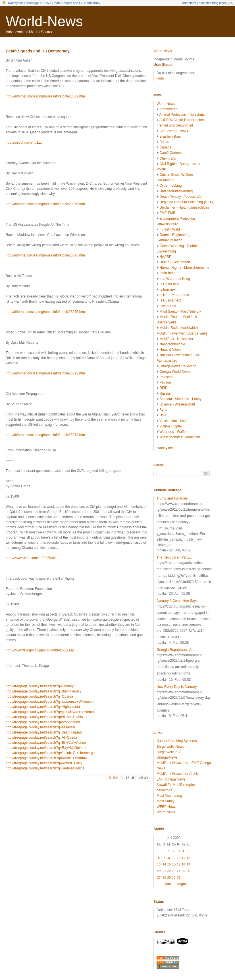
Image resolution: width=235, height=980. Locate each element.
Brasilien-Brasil (171, 136)
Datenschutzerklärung (176, 191)
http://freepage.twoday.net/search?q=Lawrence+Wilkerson (50, 702)
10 (179, 858)
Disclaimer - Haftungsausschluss (184, 207)
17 (179, 864)
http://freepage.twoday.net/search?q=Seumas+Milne (45, 768)
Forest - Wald (170, 229)
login (160, 78)
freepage (33, 3)
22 (169, 871)
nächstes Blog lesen (213, 3)
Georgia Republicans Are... (177, 650)
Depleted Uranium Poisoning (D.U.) (186, 202)
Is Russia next (170, 300)
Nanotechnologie (172, 344)
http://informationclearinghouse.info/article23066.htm (45, 204)
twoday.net (15, 3)
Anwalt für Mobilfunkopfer (176, 785)
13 (159, 864)
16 (174, 864)
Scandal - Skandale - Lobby (180, 399)
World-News (44, 21)
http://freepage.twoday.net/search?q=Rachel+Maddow (46, 758)
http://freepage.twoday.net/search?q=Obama (39, 696)
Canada (165, 147)
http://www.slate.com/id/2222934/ (31, 558)
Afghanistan (168, 109)
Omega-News (167, 757)
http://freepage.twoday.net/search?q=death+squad (44, 732)
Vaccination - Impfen (175, 421)
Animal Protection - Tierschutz (182, 115)
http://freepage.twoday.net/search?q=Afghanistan (43, 707)
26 (188, 871)
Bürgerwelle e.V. (169, 752)
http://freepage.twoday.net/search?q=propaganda (43, 722)
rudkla (116, 778)
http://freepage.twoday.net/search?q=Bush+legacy (44, 691)
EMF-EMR (167, 213)
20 (159, 871)
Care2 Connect (171, 153)
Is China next (169, 284)
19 (188, 864)
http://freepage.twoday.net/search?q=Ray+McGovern (46, 748)
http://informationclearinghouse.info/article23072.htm (45, 373)
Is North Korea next (174, 295)
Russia (165, 394)
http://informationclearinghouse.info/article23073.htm (45, 255)
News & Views (170, 350)
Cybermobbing (170, 186)
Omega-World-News (175, 372)
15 (169, 864)
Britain (164, 142)
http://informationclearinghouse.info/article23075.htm (45, 312)
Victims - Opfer (171, 426)
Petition (165, 382)
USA (46, 3)
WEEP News (166, 807)
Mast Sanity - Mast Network (180, 311)
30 (174, 877)
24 (179, 871)
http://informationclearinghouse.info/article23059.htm (45, 96)
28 (164, 877)
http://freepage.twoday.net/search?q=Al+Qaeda (41, 737)
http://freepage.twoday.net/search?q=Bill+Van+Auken (46, 743)
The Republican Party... (174, 557)
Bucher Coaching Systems (177, 741)
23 (174, 871)
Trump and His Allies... (174, 498)
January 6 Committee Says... (178, 601)
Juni (168, 884)
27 (159, 877)
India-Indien (168, 273)
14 (164, 864)
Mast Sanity (166, 801)
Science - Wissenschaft (177, 404)
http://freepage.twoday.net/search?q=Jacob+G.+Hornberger (51, 753)
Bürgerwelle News (170, 747)
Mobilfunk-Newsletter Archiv (178, 774)
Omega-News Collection (178, 366)
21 (164, 871)
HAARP (165, 257)
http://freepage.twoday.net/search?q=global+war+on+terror (50, 712)
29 (169, 877)
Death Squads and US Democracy (76, 3)
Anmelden (189, 3)
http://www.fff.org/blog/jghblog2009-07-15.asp (40, 650)
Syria (163, 410)
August (182, 884)
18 (183, 864)
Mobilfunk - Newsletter (176, 339)
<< (230, 3)
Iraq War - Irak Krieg (175, 279)
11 (183, 858)
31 (179, 877)
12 (188, 858)
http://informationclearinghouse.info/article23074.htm (45, 435)
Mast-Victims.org (169, 796)
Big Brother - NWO (174, 131)
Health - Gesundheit (175, 262)
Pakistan (166, 377)
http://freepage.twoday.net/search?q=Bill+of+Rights (44, 717)
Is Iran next (168, 290)
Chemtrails (168, 158)
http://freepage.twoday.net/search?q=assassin (40, 727)
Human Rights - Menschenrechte (184, 268)
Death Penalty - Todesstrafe (180, 197)
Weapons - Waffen (173, 432)
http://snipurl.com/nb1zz (24, 142)
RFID (163, 388)
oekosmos (164, 790)
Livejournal (168, 306)
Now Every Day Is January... (178, 687)
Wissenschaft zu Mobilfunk (180, 437)
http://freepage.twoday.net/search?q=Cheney (40, 686)
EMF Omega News (171, 779)
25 (183, 871)
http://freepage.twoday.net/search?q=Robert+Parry (44, 763)
